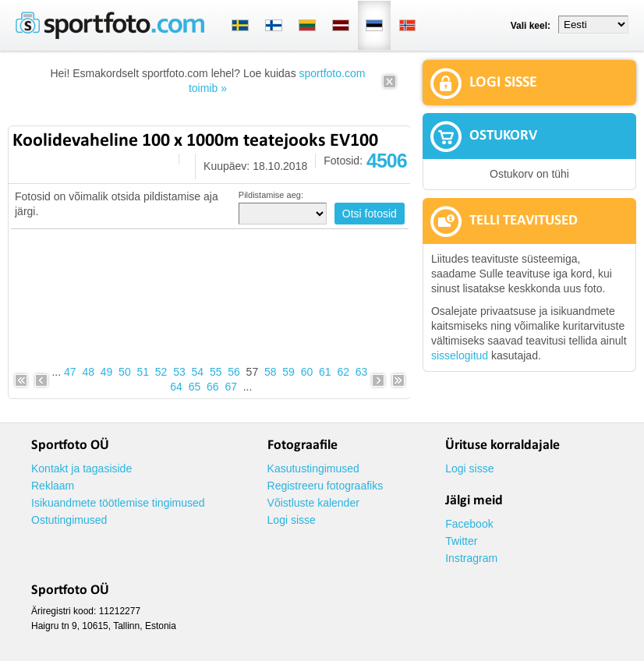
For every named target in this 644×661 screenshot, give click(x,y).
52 (161, 372)
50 (125, 372)
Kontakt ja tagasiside (81, 468)
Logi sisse (292, 520)
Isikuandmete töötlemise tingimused (118, 503)
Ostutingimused (69, 520)
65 (195, 387)
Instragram (471, 558)
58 (271, 372)
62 (343, 372)
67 (231, 387)
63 (362, 372)
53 (179, 372)
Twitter (461, 541)
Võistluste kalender (313, 503)
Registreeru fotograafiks (326, 486)
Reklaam (53, 486)
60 (307, 372)
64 (176, 387)
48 (88, 372)
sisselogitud (460, 355)
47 (70, 372)
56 (234, 372)
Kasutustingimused (313, 468)
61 (325, 372)
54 (198, 372)
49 (107, 372)
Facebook (469, 524)
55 (216, 372)
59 (288, 372)
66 (213, 387)
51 (143, 372)
